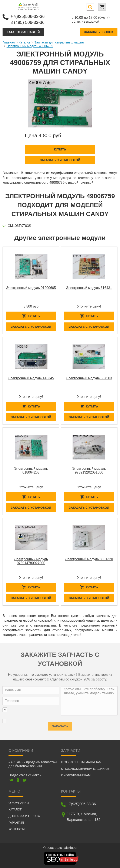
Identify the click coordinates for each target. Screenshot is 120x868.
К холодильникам (76, 775)
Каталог (25, 42)
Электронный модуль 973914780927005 (31, 561)
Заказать (60, 725)
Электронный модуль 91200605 (31, 288)
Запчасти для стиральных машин (59, 42)
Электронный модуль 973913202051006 (89, 470)
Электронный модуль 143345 (31, 378)
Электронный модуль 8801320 (89, 559)
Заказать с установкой (60, 160)
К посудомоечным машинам (85, 769)
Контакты (17, 829)
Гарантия (16, 823)
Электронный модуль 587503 (89, 378)
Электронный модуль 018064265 (31, 470)
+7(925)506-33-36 (28, 16)
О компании (19, 803)
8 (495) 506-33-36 (27, 22)
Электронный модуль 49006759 (30, 46)
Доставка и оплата (24, 816)
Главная (9, 42)
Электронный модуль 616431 (89, 288)
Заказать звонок (99, 32)
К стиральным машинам (81, 762)
